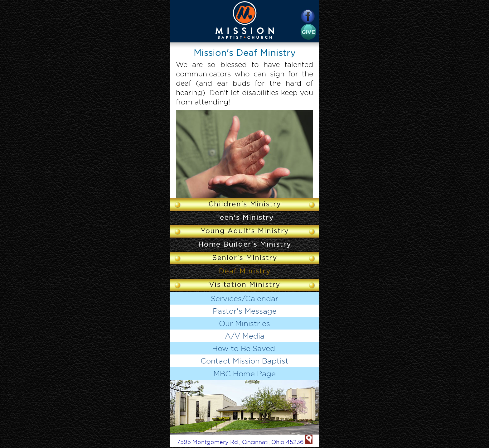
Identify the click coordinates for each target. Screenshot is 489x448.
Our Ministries (244, 323)
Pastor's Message (245, 311)
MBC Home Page (244, 373)
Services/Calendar (245, 298)
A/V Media (245, 336)
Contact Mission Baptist (244, 361)
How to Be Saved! (244, 348)
